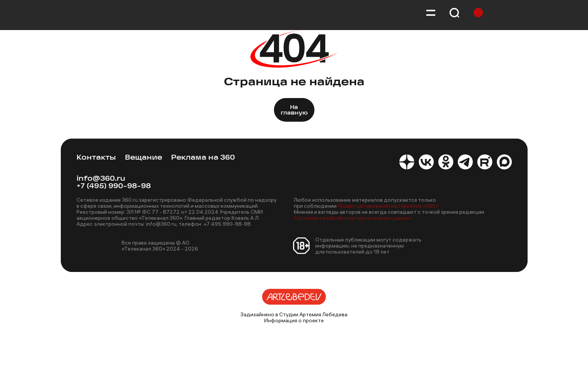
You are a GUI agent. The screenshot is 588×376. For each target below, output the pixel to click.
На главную (294, 110)
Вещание (144, 158)
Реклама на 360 (203, 158)
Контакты (96, 158)
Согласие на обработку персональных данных (353, 218)
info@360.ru (101, 179)
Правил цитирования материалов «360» (388, 206)
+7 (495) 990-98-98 (114, 186)
